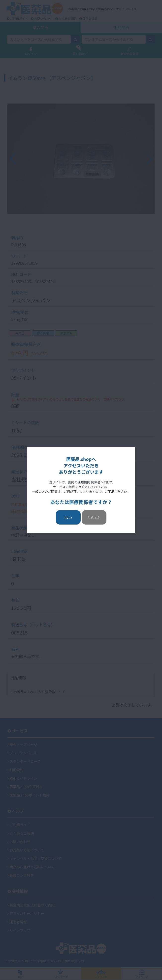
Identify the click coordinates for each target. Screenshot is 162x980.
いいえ (94, 517)
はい (68, 517)
